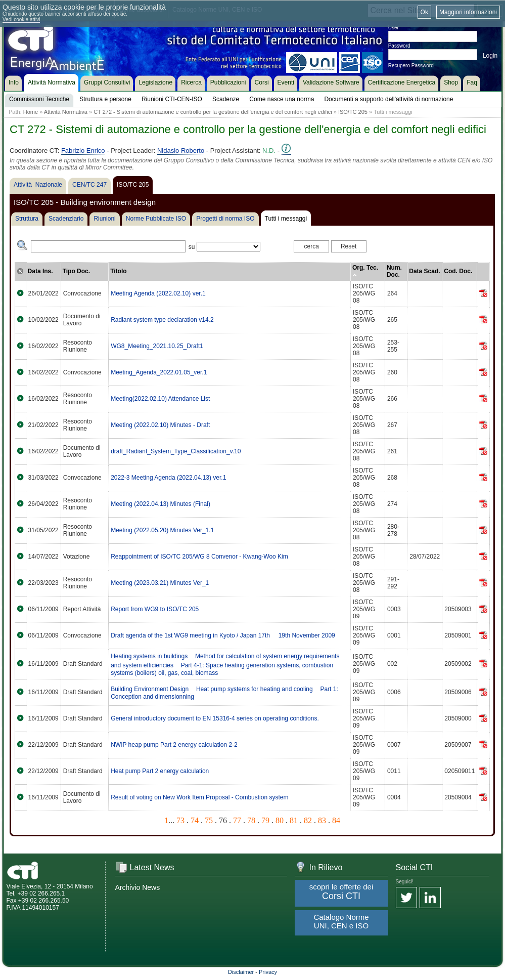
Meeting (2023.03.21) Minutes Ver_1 (160, 583)
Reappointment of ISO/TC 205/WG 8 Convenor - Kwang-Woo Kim (199, 557)
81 (294, 820)
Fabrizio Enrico (83, 151)
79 (265, 820)
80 (280, 820)
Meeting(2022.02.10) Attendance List (160, 399)
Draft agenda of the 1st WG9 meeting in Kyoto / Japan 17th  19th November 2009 (223, 635)
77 (237, 820)
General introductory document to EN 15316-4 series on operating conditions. (215, 718)
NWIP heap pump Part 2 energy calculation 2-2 (174, 745)
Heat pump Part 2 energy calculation (160, 771)
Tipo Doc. (76, 271)
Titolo (118, 271)
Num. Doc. (394, 271)
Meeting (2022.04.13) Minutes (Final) (160, 504)
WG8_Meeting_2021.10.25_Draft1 (157, 346)
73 (180, 820)
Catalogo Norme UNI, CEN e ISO (341, 921)
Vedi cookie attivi (21, 19)
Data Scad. (424, 271)
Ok (424, 12)
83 (322, 820)
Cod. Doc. (458, 271)
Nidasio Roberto (181, 151)
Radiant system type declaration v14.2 (162, 320)
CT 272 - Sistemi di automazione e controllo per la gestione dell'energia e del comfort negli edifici (213, 112)
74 (195, 820)
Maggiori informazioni (468, 12)
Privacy (268, 972)
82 (308, 820)
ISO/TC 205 (353, 112)
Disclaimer (241, 972)
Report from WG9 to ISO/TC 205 (155, 609)
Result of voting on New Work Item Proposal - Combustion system (199, 797)
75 (209, 820)
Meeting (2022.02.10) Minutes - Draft (160, 425)
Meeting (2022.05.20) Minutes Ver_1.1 (162, 530)
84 (336, 820)
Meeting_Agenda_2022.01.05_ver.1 (159, 372)
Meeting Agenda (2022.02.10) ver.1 (158, 293)
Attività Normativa (66, 112)
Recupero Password (411, 66)
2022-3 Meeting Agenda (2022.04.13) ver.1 (168, 478)
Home (31, 112)
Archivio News (138, 887)
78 (251, 820)
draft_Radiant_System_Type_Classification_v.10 (176, 451)
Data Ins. (40, 271)
